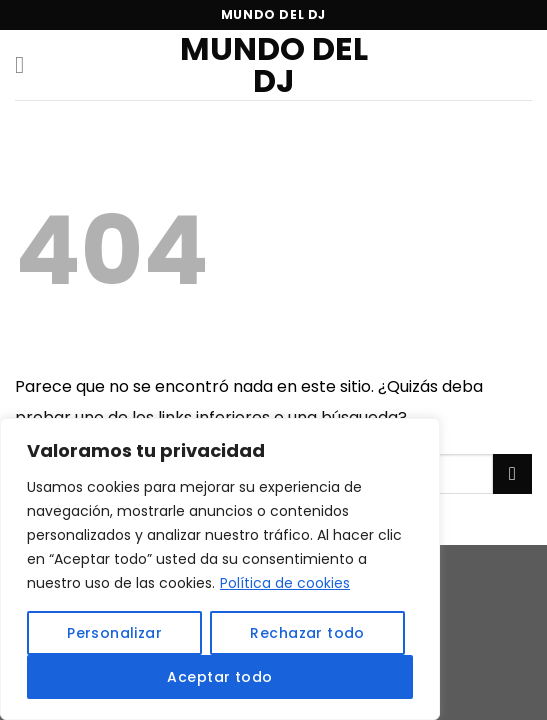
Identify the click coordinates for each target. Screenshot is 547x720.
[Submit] (512, 473)
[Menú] (27, 64)
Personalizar (114, 633)
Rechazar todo (307, 633)
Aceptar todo (219, 677)
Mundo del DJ (274, 65)
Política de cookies (285, 583)
